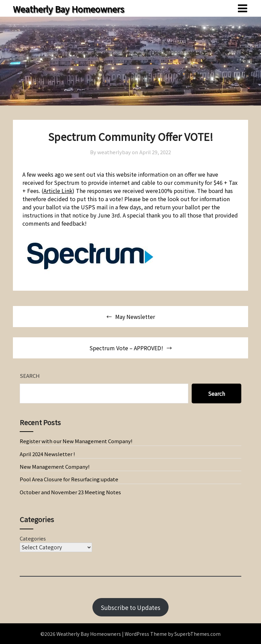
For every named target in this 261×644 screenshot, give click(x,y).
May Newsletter (135, 317)
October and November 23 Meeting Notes (70, 492)
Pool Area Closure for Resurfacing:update (69, 479)
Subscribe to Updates (131, 607)
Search (30, 376)
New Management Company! (55, 466)
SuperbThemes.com (197, 634)
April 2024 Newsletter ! (47, 454)
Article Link (58, 191)
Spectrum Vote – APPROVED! (126, 348)
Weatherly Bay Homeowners (68, 9)
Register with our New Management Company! (76, 441)
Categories (33, 538)
